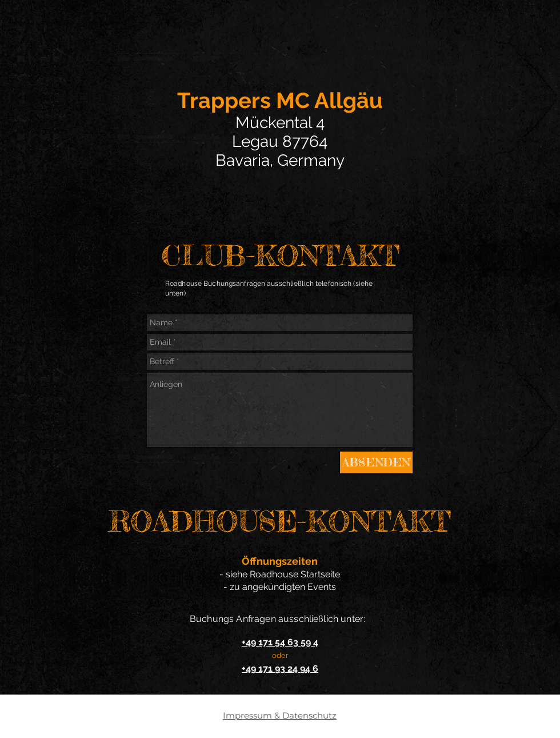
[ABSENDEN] (376, 462)
